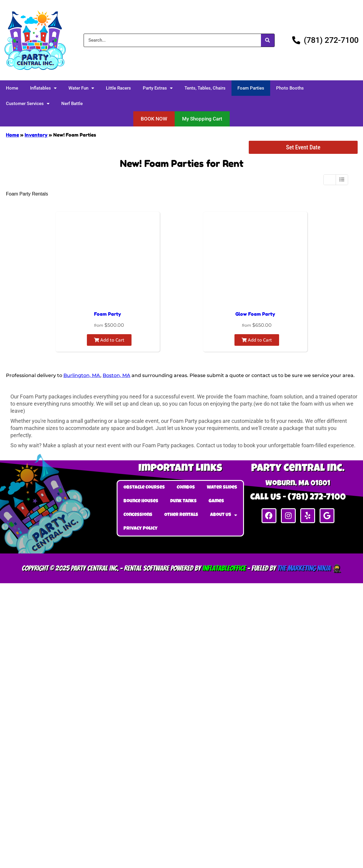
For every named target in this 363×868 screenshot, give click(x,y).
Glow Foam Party (255, 314)
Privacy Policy (141, 529)
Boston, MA (116, 375)
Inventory (36, 135)
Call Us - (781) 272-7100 (298, 498)
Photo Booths (290, 88)
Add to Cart (109, 340)
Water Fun (81, 88)
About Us (224, 515)
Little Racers (118, 88)
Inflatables (43, 88)
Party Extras (158, 88)
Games (216, 501)
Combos (186, 488)
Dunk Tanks (183, 501)
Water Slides (222, 488)
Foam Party (108, 314)
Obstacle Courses (144, 488)
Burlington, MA (82, 375)
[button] (154, 119)
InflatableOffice (224, 568)
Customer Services (28, 104)
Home (12, 88)
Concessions (138, 515)
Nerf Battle (72, 104)
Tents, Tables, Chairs (205, 88)
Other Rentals (181, 515)
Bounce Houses (141, 501)
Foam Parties (251, 88)
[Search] (268, 40)
